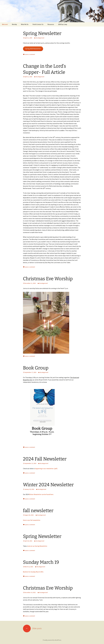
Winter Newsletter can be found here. (41, 494)
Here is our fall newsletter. (32, 520)
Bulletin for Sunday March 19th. (33, 572)
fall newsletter (38, 511)
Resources (51, 24)
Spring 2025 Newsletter (33, 49)
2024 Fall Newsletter (45, 459)
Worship (14, 24)
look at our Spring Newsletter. (37, 546)
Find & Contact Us (38, 24)
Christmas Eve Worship (48, 279)
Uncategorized (40, 38)
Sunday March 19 (41, 562)
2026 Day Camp (63, 24)
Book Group (36, 368)
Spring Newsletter (42, 33)
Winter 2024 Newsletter (48, 485)
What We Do (25, 24)
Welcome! (5, 24)
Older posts (32, 628)
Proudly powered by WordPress (52, 640)
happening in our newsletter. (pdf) (46, 468)
